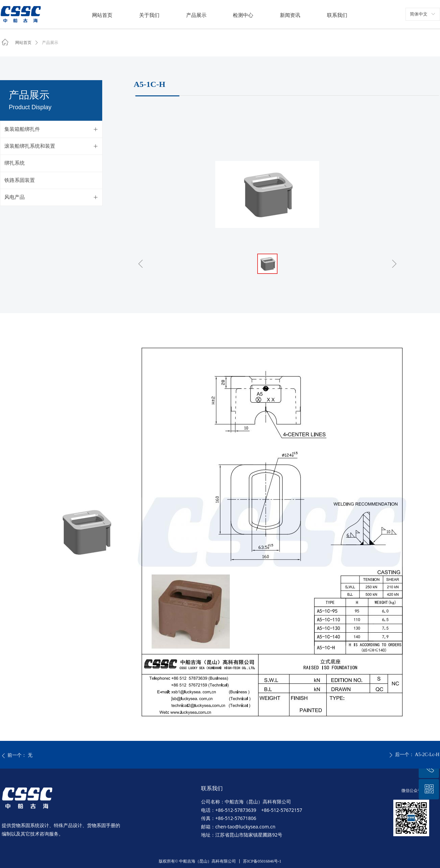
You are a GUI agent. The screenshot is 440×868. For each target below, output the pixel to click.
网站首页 (23, 43)
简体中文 (419, 14)
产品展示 (50, 43)
